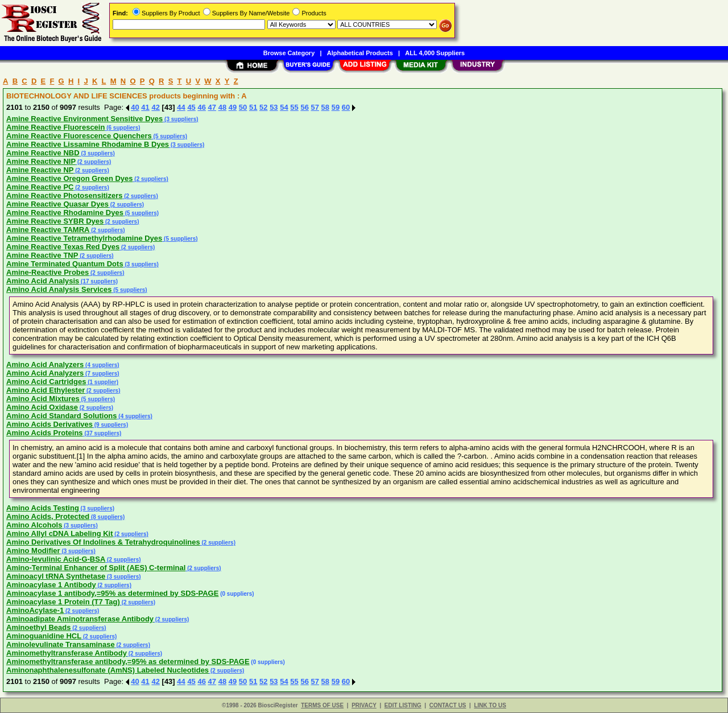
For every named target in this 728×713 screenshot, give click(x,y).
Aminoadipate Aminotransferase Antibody (80, 619)
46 (201, 107)
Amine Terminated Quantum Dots (65, 264)
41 (145, 107)
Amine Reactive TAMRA (48, 230)
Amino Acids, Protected (48, 516)
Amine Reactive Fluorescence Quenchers (79, 136)
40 (135, 107)
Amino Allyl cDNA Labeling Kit (60, 533)
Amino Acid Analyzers (45, 364)
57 (315, 107)
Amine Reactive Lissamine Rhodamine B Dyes (88, 144)
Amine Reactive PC (40, 187)
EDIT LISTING (403, 705)
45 (191, 107)
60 (346, 107)
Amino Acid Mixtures (43, 399)
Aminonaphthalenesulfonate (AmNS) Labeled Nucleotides (107, 670)
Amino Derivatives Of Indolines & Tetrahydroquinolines (103, 542)
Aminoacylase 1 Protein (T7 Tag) (63, 602)
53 (274, 107)
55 (294, 107)
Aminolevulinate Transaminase (61, 644)
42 (155, 107)
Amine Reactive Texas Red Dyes (63, 247)
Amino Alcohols (34, 525)
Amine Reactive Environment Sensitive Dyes (84, 119)
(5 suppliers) (169, 136)
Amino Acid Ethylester (45, 390)
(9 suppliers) (110, 425)
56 (304, 107)
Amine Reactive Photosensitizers (64, 195)
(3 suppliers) (180, 119)
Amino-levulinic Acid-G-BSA (56, 559)
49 (233, 107)
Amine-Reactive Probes (47, 272)
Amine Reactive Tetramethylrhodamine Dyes (84, 238)
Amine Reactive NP (40, 170)
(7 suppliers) (101, 374)
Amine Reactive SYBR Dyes (55, 221)
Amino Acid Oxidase (42, 407)
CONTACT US (448, 705)
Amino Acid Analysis (43, 281)
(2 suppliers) (93, 162)
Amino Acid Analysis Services (59, 289)
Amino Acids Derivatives (49, 424)
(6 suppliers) (122, 128)
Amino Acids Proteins (45, 433)
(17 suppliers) (98, 281)
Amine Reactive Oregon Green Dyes (70, 178)
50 (243, 107)
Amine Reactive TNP (42, 255)
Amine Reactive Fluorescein (55, 127)
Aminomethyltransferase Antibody (67, 653)
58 (325, 107)
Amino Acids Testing (43, 508)
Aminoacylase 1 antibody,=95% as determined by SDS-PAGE (112, 593)
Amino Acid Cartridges (46, 382)
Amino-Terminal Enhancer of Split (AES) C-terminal (96, 568)
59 (336, 107)
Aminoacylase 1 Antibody (51, 585)
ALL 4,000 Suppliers (435, 53)
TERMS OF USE (322, 705)
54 (284, 107)
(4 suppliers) (101, 365)
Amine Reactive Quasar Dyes (57, 204)
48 (222, 107)
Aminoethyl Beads (38, 627)
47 (212, 107)
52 (263, 107)
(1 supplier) (102, 382)
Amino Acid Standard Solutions (62, 416)
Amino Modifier (33, 551)
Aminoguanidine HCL (44, 636)
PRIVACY (364, 705)
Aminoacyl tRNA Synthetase (56, 576)
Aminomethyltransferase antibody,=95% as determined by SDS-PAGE (128, 662)
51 (253, 107)
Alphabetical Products (360, 53)
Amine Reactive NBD (43, 153)
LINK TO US (490, 705)
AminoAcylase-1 (35, 610)
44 (181, 107)
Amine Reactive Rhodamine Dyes (65, 213)
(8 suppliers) (107, 517)
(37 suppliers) (102, 433)
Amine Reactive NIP (41, 161)
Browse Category (289, 53)
